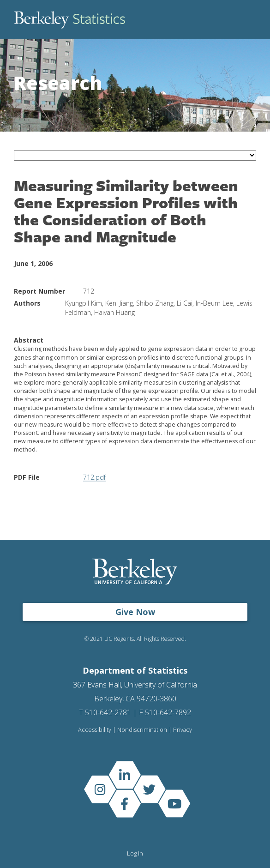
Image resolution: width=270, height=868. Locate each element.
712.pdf (94, 477)
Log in (135, 853)
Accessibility (95, 730)
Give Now (135, 612)
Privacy (183, 730)
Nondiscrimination (142, 730)
